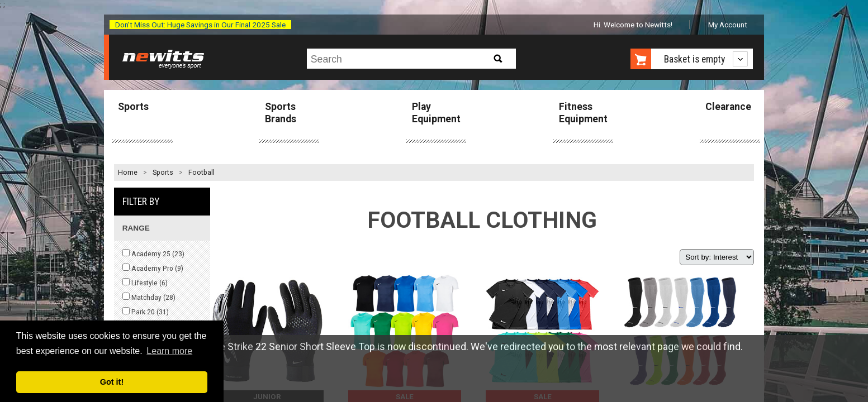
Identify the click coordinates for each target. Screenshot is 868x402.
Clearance (728, 107)
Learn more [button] (169, 351)
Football (201, 173)
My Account (728, 25)
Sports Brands (281, 113)
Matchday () (149, 297)
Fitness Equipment (583, 113)
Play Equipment (436, 113)
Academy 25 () (153, 253)
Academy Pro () (153, 268)
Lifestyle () (145, 283)
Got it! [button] (112, 382)
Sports (133, 107)
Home (128, 173)
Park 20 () (146, 312)
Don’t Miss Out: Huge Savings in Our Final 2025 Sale (200, 25)
